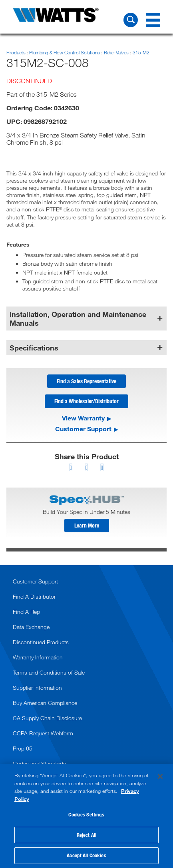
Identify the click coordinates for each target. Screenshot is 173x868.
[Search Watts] (131, 20)
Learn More (87, 525)
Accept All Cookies (86, 855)
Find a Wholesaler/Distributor (86, 401)
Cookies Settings (86, 814)
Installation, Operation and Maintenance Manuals (78, 319)
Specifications (34, 348)
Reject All (86, 835)
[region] (86, 816)
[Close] (160, 776)
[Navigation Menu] (153, 20)
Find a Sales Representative (86, 381)
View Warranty (83, 418)
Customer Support (83, 429)
